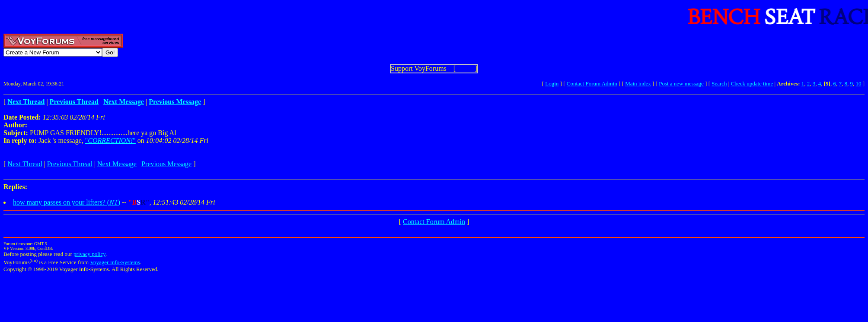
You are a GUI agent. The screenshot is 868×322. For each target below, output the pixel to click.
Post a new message (681, 84)
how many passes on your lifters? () (67, 202)
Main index (638, 84)
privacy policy (89, 254)
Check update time (752, 84)
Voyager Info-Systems (115, 262)
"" (110, 140)
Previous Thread (70, 164)
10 (858, 84)
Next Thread (25, 164)
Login (552, 84)
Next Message (117, 164)
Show (465, 68)
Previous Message (166, 164)
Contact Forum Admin (592, 84)
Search (719, 84)
